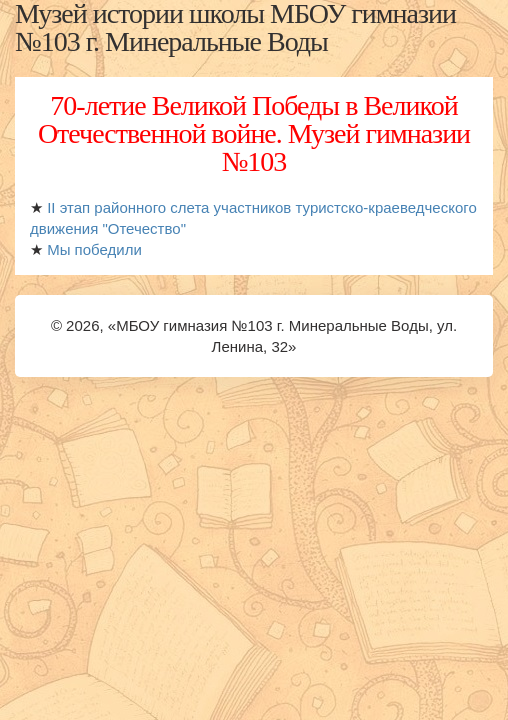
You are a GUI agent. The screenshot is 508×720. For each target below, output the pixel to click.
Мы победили (94, 249)
